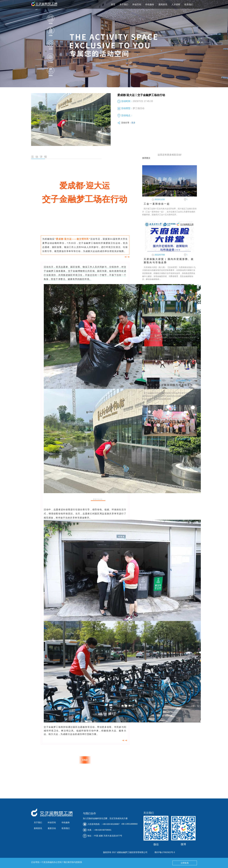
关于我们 (124, 4)
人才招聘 (176, 4)
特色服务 (150, 4)
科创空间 (137, 4)
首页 (113, 4)
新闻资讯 (163, 4)
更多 (133, 123)
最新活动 (52, 828)
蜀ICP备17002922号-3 (165, 852)
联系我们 (189, 4)
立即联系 (185, 863)
